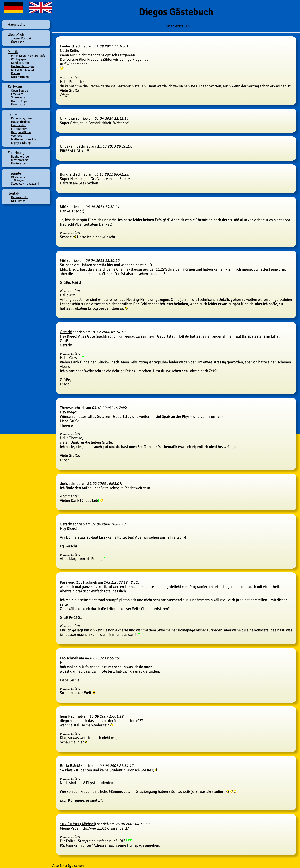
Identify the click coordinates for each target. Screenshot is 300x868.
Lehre (12, 114)
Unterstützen (20, 77)
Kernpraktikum (21, 132)
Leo (63, 658)
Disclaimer (18, 201)
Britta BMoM (70, 766)
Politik (13, 52)
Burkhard (67, 174)
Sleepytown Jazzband (25, 184)
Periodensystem (21, 118)
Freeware (17, 94)
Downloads (18, 105)
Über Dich (18, 42)
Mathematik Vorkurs (24, 139)
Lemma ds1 (19, 125)
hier (81, 742)
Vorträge (17, 136)
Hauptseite (17, 24)
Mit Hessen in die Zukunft (28, 56)
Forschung (16, 153)
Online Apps (19, 101)
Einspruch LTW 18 (23, 70)
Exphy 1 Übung (21, 143)
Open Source (20, 91)
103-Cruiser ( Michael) (78, 824)
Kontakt (14, 193)
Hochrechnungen (22, 66)
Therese (66, 408)
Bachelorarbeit (21, 157)
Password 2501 (72, 582)
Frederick (67, 46)
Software (15, 87)
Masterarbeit (20, 160)
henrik (65, 716)
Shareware (18, 97)
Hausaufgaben (20, 122)
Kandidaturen (20, 63)
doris (64, 483)
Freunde (14, 173)
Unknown (68, 118)
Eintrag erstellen (176, 26)
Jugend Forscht (21, 38)
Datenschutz (19, 197)
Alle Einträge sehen (68, 866)
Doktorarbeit (19, 163)
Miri (63, 207)
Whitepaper (19, 59)
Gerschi (66, 332)
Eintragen (19, 180)
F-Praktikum (19, 129)
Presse (15, 73)
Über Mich (16, 35)
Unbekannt (69, 146)
